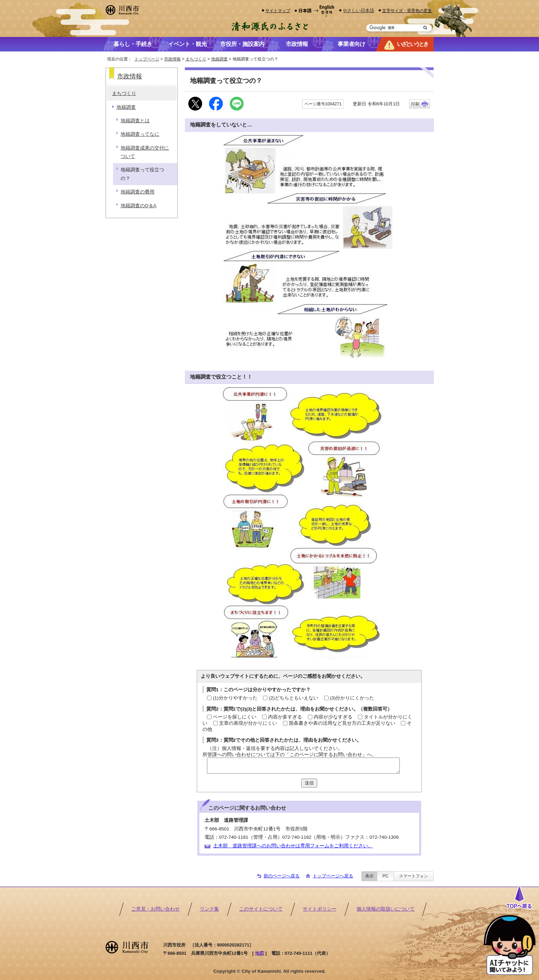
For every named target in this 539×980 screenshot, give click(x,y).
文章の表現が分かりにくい (248, 723)
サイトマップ (278, 11)
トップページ (147, 59)
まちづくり (196, 59)
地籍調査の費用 (138, 192)
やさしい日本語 (358, 11)
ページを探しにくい (235, 717)
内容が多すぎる (285, 717)
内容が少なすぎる (333, 717)
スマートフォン (414, 876)
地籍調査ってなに (140, 134)
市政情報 (172, 59)
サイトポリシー (320, 909)
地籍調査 (219, 59)
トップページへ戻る (333, 876)
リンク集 (209, 909)
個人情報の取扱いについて (386, 909)
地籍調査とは (135, 121)
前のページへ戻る (282, 876)
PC (385, 876)
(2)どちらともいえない (294, 698)
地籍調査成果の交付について (145, 152)
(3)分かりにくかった (352, 698)
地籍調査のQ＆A (139, 206)
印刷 (415, 104)
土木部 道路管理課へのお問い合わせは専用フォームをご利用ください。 (293, 846)
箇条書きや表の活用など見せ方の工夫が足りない (342, 723)
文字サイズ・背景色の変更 (407, 11)
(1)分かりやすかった (235, 698)
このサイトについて (261, 909)
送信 (309, 783)
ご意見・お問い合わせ (155, 909)
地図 (259, 953)
